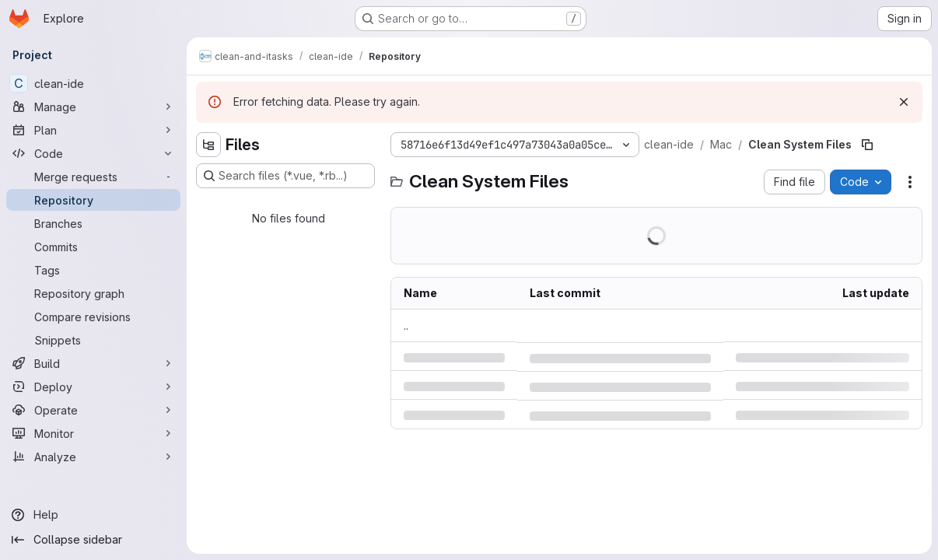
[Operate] (93, 410)
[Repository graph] (93, 293)
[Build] (93, 363)
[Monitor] (93, 433)
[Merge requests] (93, 177)
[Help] (93, 515)
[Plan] (93, 130)
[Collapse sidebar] (93, 540)
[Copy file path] (867, 145)
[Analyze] (93, 457)
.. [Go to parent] (406, 325)
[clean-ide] (93, 83)
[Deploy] (93, 387)
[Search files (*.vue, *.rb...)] (285, 176)
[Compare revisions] (93, 317)
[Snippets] (93, 340)
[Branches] (93, 223)
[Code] (93, 153)
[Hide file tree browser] (208, 145)
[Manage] (93, 107)
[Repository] (93, 200)
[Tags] (93, 270)
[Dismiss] (904, 102)
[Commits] (93, 247)
